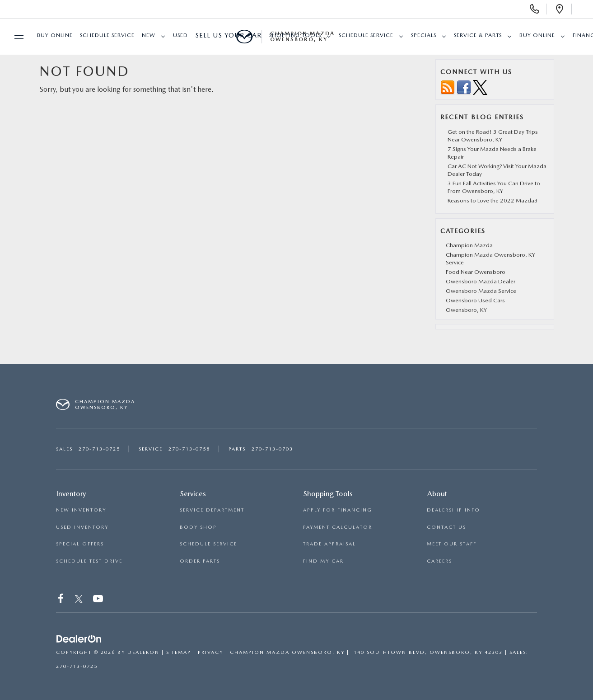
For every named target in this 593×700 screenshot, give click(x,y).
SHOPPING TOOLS (295, 35)
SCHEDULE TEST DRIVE (89, 561)
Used (180, 35)
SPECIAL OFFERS (80, 544)
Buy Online (55, 35)
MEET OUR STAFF (452, 544)
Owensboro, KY (466, 310)
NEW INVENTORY (81, 510)
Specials (424, 35)
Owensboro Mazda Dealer (481, 281)
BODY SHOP (198, 527)
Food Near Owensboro (476, 272)
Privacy (210, 652)
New (149, 35)
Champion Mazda (469, 245)
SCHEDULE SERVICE (208, 544)
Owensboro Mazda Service (481, 291)
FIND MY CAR (323, 561)
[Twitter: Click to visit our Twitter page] (79, 600)
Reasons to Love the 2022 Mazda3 (493, 200)
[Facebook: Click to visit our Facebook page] (61, 600)
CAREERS (439, 561)
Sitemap (179, 652)
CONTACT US (446, 527)
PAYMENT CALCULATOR (338, 527)
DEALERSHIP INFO (453, 510)
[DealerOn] (79, 639)
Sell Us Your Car (229, 35)
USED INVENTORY (82, 527)
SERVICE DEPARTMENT (212, 510)
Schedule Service (107, 35)
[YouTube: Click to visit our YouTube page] (98, 600)
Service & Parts (478, 35)
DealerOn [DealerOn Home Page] (143, 652)
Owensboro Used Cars (475, 300)
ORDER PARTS (200, 561)
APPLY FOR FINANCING (338, 510)
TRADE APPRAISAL (329, 544)
